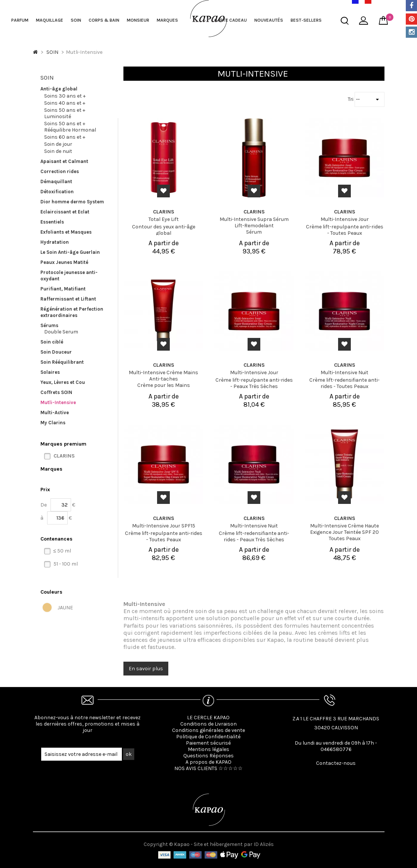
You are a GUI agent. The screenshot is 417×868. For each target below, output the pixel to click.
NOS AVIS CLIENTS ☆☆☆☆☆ (208, 768)
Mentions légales (208, 749)
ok (129, 754)
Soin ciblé (52, 342)
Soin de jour (58, 144)
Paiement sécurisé (208, 743)
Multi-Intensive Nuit (344, 373)
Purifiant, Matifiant (63, 289)
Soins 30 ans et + (65, 96)
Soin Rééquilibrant (62, 362)
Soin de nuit (58, 151)
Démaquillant (56, 181)
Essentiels (52, 222)
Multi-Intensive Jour (345, 219)
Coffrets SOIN (56, 392)
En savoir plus (146, 669)
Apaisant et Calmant (64, 161)
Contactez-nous (336, 763)
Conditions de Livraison (208, 724)
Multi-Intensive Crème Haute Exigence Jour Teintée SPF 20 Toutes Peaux (344, 532)
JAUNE (65, 608)
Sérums (49, 325)
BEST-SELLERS (306, 20)
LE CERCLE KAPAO (208, 718)
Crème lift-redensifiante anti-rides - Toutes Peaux (344, 383)
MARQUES (167, 20)
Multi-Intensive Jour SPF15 (164, 526)
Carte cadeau (231, 20)
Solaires (50, 372)
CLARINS (64, 456)
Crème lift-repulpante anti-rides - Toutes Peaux (345, 230)
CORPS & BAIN (104, 20)
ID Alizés (264, 844)
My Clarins (53, 423)
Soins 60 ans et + (65, 137)
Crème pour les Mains (164, 385)
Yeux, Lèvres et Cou (63, 382)
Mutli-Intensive (58, 402)
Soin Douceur (56, 352)
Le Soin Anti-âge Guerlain (70, 252)
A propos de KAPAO (208, 762)
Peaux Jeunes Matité (64, 262)
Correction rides (60, 171)
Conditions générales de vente (208, 730)
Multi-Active (55, 413)
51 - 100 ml (66, 564)
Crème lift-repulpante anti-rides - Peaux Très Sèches (254, 383)
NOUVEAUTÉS (269, 20)
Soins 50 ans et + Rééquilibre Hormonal (70, 127)
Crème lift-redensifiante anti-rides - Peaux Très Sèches (254, 536)
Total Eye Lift (164, 219)
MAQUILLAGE (50, 20)
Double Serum (61, 332)
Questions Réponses (208, 756)
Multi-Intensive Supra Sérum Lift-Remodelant (254, 222)
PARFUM (20, 20)
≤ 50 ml (62, 551)
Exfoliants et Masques (66, 232)
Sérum (254, 232)
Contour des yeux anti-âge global (164, 230)
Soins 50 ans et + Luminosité (65, 113)
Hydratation (55, 242)
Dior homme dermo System (72, 202)
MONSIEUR (138, 20)
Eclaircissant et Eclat (65, 212)
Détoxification (57, 192)
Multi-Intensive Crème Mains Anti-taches (163, 376)
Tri (351, 99)
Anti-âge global (59, 89)
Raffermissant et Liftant (68, 299)
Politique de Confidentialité (208, 737)
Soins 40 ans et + (65, 103)
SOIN (76, 20)
